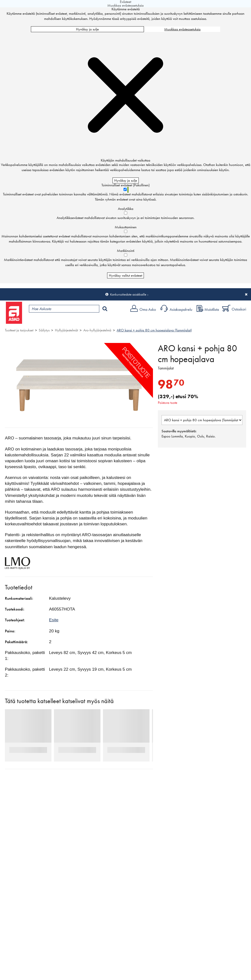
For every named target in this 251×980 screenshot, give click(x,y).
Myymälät (82, 321)
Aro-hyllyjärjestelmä (97, 330)
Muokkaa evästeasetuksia (182, 29)
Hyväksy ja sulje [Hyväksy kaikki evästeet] (87, 29)
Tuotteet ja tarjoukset (46, 321)
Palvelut (108, 321)
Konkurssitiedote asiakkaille (128, 294)
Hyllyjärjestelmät (66, 330)
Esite (54, 620)
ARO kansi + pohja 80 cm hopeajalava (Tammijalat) (154, 330)
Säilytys (44, 330)
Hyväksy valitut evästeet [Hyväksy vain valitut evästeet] (125, 275)
